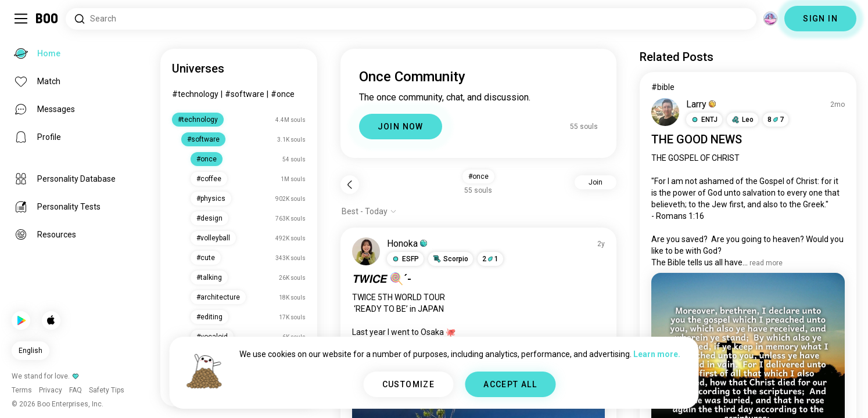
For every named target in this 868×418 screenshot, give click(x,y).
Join (596, 182)
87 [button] (776, 120)
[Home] (47, 19)
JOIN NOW (401, 127)
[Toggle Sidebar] (21, 19)
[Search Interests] (411, 19)
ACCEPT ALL (510, 384)
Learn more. (657, 354)
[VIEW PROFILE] (366, 251)
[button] (405, 259)
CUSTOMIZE (409, 384)
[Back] (350, 185)
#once (283, 94)
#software (245, 94)
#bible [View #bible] (663, 87)
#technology (195, 94)
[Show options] (369, 211)
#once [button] (478, 176)
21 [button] (490, 259)
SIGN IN (820, 19)
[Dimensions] (770, 19)
